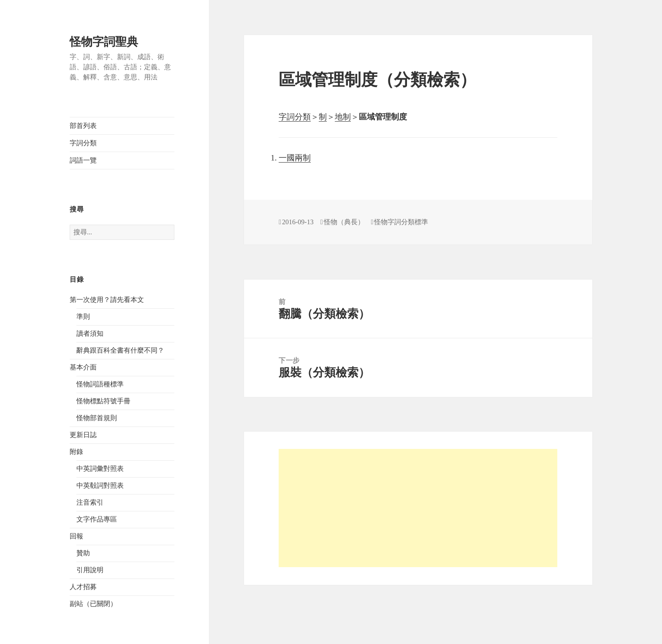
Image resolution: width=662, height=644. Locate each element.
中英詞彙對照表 (100, 469)
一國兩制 (295, 158)
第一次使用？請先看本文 (107, 300)
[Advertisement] (418, 508)
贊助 (83, 553)
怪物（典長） (344, 222)
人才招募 (83, 587)
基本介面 (83, 367)
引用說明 (90, 570)
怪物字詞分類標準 (401, 222)
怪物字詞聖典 (104, 42)
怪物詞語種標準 (100, 384)
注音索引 (90, 502)
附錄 (76, 452)
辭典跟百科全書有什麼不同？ (120, 350)
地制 (343, 117)
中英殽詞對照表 (100, 485)
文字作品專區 (97, 519)
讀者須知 (90, 333)
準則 (83, 317)
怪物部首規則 (97, 418)
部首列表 (83, 126)
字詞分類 (83, 143)
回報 (76, 536)
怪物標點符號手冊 (103, 401)
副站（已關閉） (93, 604)
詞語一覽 (83, 160)
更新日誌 (83, 435)
